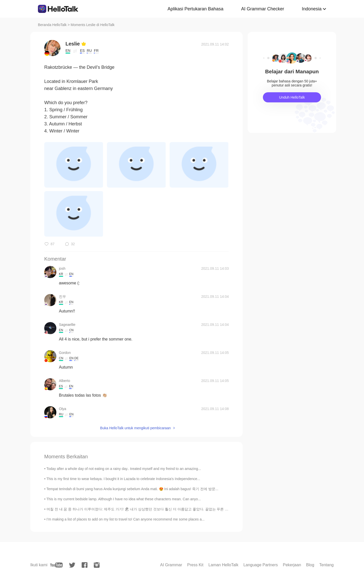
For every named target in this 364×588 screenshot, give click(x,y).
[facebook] (85, 565)
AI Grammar (171, 565)
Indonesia (312, 9)
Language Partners (261, 565)
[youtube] (56, 565)
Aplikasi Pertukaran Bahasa (196, 9)
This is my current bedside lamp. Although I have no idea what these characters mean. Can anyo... (124, 499)
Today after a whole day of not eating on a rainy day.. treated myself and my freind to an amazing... (124, 469)
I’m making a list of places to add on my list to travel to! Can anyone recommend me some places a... (126, 519)
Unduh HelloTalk (292, 97)
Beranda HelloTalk (52, 25)
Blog (310, 565)
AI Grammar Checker (263, 9)
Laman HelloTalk (223, 565)
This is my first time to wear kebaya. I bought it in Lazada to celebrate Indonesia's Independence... (123, 479)
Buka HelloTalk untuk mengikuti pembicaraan (135, 428)
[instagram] (97, 565)
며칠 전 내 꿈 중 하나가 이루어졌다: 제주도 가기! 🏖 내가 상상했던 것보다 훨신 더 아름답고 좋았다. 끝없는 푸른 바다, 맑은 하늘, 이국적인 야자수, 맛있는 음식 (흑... (176, 509)
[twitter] (72, 565)
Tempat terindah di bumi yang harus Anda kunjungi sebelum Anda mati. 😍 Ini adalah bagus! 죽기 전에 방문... (132, 489)
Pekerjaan (292, 565)
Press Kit (195, 565)
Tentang (326, 565)
